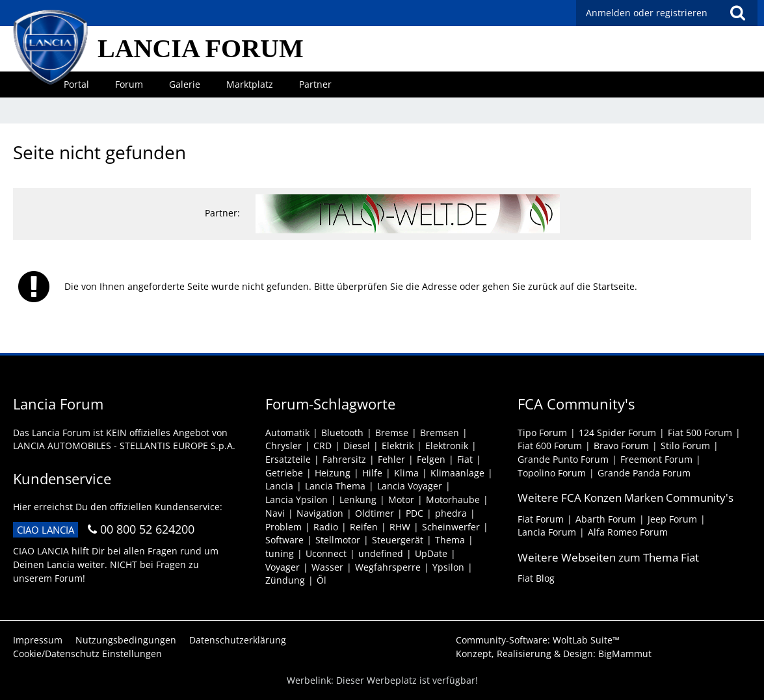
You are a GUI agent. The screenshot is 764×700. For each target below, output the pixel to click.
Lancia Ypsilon (296, 499)
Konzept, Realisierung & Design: (554, 654)
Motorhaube (453, 499)
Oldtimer (375, 513)
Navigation (320, 513)
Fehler (391, 459)
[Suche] (737, 13)
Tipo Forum (542, 433)
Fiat (465, 459)
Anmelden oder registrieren (647, 13)
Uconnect (326, 553)
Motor (401, 499)
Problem (283, 527)
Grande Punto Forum (563, 459)
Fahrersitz (344, 459)
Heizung (333, 473)
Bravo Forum (621, 446)
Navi (275, 513)
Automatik (287, 433)
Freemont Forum (656, 459)
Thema (450, 540)
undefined (381, 553)
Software (284, 540)
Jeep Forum (672, 519)
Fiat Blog (536, 578)
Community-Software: (538, 640)
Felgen (431, 459)
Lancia (279, 486)
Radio (326, 527)
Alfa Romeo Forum (628, 532)
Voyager (283, 567)
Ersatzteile (288, 459)
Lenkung (358, 499)
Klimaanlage (457, 473)
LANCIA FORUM (201, 48)
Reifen (364, 527)
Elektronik (447, 446)
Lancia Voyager (410, 486)
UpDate (431, 553)
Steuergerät (398, 540)
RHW (400, 527)
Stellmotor (338, 540)
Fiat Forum (541, 519)
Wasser (327, 567)
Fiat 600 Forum (550, 446)
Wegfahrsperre (388, 567)
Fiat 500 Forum (700, 433)
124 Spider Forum (617, 433)
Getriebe (284, 473)
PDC (415, 513)
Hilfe (372, 473)
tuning (280, 553)
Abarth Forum (606, 519)
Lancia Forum (547, 532)
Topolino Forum (552, 473)
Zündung (285, 580)
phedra (451, 513)
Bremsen (440, 433)
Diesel (357, 446)
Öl (322, 580)
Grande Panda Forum (644, 473)
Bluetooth (342, 433)
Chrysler (283, 446)
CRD (323, 446)
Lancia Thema (335, 486)
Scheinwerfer (451, 527)
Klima (406, 473)
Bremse (392, 433)
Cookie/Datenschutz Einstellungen (87, 654)
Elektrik (398, 446)
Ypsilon (448, 567)
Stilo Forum (685, 446)
